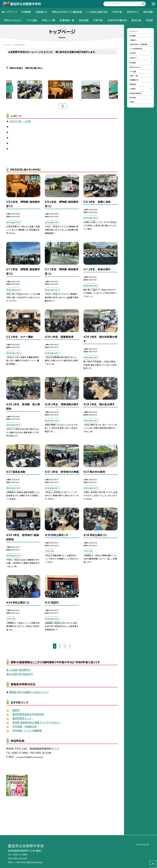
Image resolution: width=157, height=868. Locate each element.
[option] (62, 90)
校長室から (41, 12)
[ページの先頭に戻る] (153, 864)
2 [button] (60, 647)
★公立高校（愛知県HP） (19, 671)
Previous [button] (10, 89)
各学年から (133, 12)
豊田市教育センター (23, 719)
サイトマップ (143, 845)
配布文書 (136, 20)
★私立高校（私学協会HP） (20, 675)
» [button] (70, 647)
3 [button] (65, 647)
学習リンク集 (48, 20)
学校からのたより (13, 20)
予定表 (149, 20)
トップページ (11, 12)
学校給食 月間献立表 (24, 727)
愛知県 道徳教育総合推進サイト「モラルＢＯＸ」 (36, 723)
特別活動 (148, 12)
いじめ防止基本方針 (97, 12)
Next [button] (114, 89)
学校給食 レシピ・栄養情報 (27, 731)
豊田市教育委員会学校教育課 (28, 715)
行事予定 (98, 20)
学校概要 (26, 12)
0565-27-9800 (20, 854)
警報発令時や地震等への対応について (29, 693)
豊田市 (16, 711)
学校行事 (117, 12)
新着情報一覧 (67, 20)
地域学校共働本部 (117, 20)
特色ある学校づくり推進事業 (67, 12)
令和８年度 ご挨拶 (20, 122)
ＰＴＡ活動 (32, 20)
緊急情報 (84, 20)
